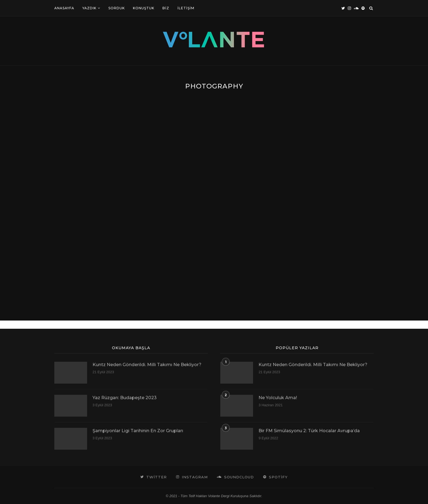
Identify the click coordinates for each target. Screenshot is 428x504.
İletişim (186, 8)
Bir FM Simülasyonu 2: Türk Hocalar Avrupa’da (309, 431)
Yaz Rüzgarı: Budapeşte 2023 (125, 398)
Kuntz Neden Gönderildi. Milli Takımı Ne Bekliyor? (147, 365)
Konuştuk (144, 8)
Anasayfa (64, 8)
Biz (166, 8)
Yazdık (89, 8)
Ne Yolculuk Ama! (278, 398)
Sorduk (117, 8)
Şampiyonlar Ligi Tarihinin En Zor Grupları (138, 431)
